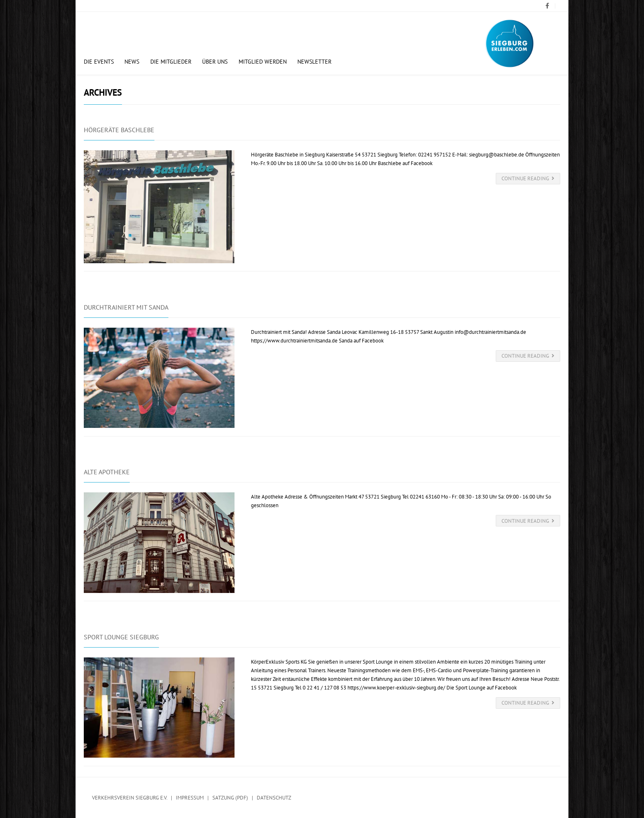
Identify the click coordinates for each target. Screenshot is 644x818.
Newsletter (314, 62)
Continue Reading (528, 178)
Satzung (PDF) (230, 798)
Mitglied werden (263, 62)
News (132, 62)
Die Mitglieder (171, 62)
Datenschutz (274, 798)
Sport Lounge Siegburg (121, 637)
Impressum (190, 798)
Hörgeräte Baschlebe (119, 130)
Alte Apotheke (107, 472)
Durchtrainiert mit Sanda (126, 307)
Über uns (215, 62)
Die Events (99, 62)
